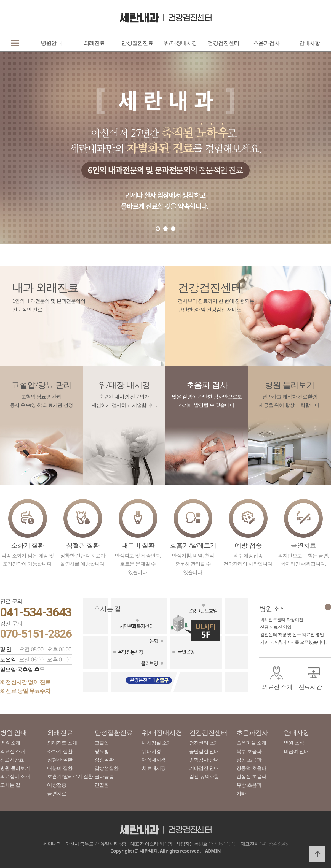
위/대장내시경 (180, 43)
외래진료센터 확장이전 (282, 620)
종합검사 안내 (204, 759)
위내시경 (151, 751)
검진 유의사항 (204, 776)
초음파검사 (266, 43)
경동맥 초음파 (251, 768)
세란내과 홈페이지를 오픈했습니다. (293, 642)
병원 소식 (294, 743)
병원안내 (51, 43)
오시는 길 (10, 785)
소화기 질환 (60, 751)
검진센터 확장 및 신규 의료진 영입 (292, 634)
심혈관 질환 (60, 759)
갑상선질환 (106, 768)
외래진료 (94, 43)
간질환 (102, 785)
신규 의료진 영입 (276, 627)
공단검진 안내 (204, 751)
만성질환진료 (137, 43)
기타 (241, 793)
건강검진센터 (223, 43)
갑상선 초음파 (251, 776)
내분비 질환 (60, 768)
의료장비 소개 (15, 776)
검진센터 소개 (204, 743)
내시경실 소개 (157, 743)
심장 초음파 (249, 759)
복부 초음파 (249, 751)
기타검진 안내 (204, 768)
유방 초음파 (249, 785)
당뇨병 (102, 751)
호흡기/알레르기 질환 (70, 776)
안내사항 (310, 43)
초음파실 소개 (251, 743)
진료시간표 (313, 686)
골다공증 (104, 776)
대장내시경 (154, 759)
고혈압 (102, 743)
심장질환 (104, 759)
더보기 (328, 607)
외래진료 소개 (62, 743)
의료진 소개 (277, 686)
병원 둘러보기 (15, 768)
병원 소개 (10, 743)
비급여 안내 (296, 751)
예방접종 (57, 785)
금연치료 (57, 793)
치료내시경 (154, 768)
